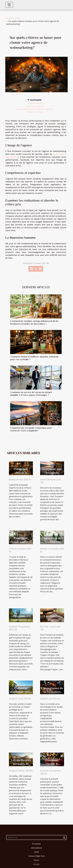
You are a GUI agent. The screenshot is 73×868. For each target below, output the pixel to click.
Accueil (8, 18)
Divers (17, 18)
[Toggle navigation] (9, 5)
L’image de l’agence (35, 103)
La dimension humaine (35, 112)
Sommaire (36, 100)
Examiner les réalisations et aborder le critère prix (35, 109)
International (36, 848)
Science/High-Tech (37, 856)
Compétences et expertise (35, 106)
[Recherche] (36, 837)
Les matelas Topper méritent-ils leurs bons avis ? (52, 622)
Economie (36, 844)
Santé (37, 852)
